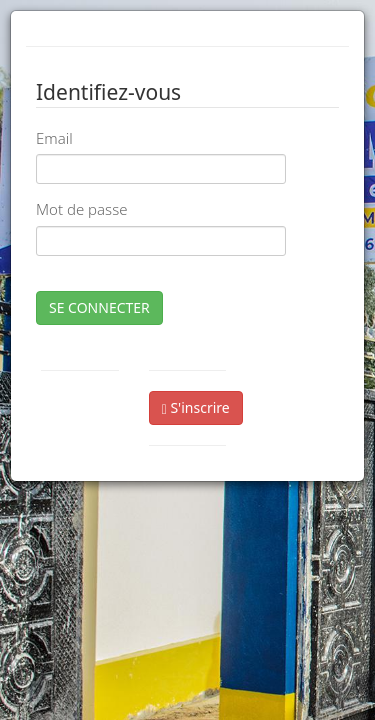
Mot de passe (81, 209)
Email (54, 138)
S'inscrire (196, 407)
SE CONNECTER (99, 307)
